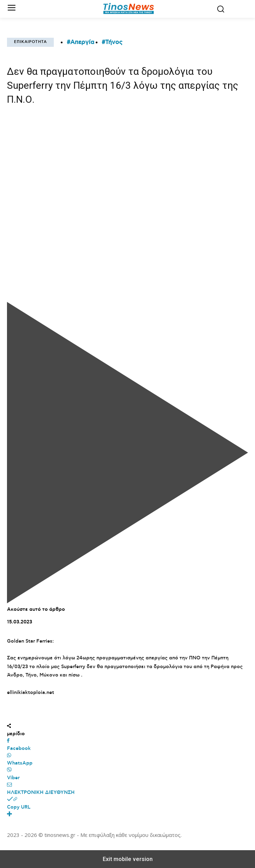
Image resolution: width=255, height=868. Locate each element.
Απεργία (82, 42)
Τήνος (114, 42)
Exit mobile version (128, 859)
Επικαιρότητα (30, 42)
